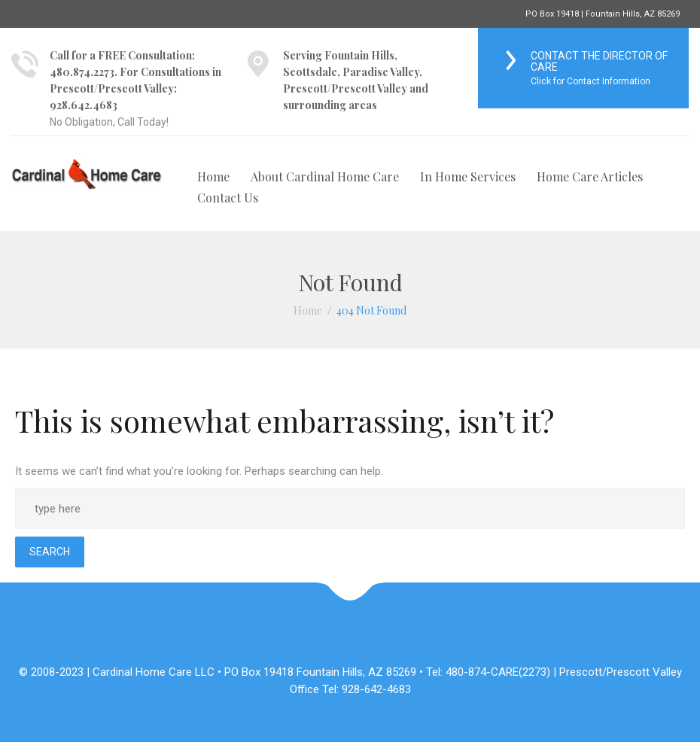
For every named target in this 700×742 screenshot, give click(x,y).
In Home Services (468, 176)
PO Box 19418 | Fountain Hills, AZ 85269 (603, 14)
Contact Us (228, 198)
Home (213, 176)
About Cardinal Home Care (325, 176)
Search (50, 552)
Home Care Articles (590, 176)
